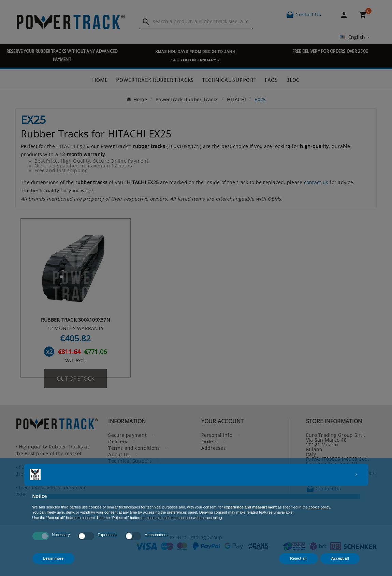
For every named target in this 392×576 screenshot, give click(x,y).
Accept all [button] (340, 558)
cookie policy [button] (319, 507)
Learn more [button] (54, 558)
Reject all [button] (298, 558)
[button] (357, 475)
